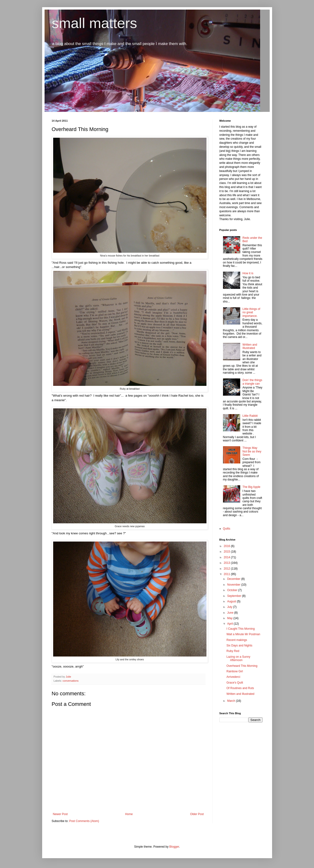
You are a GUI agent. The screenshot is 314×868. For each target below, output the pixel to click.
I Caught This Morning (240, 629)
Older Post (197, 814)
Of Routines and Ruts (240, 688)
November (234, 585)
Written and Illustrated (250, 346)
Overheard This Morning (242, 666)
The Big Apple (251, 487)
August (232, 601)
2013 (227, 563)
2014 (227, 557)
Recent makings (237, 640)
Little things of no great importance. (251, 312)
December (234, 579)
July (230, 607)
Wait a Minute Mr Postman (243, 634)
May (230, 618)
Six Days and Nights (239, 645)
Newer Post (60, 814)
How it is (248, 273)
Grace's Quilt (235, 683)
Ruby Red (233, 651)
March (231, 701)
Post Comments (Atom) (84, 821)
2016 (227, 546)
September (234, 596)
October (233, 590)
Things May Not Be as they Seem (252, 451)
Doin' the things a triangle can (252, 382)
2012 (227, 569)
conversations (71, 681)
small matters (94, 23)
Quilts (227, 529)
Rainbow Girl (235, 671)
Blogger (174, 847)
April (230, 624)
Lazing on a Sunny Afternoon (238, 658)
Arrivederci (233, 677)
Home (129, 814)
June (231, 613)
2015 (227, 552)
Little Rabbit (250, 416)
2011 (227, 574)
